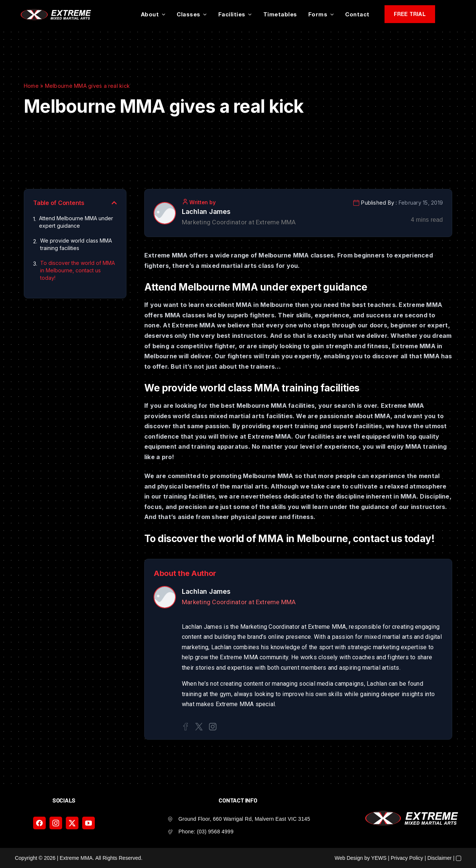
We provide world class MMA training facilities (76, 244)
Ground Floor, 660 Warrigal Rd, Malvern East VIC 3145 (244, 819)
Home (31, 86)
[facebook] (39, 823)
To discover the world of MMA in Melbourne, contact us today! (78, 270)
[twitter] (72, 823)
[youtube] (89, 823)
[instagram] (56, 823)
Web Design (349, 858)
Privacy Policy (407, 858)
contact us (377, 539)
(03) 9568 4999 (215, 832)
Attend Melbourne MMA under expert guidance (76, 222)
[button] (114, 203)
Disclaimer (439, 858)
